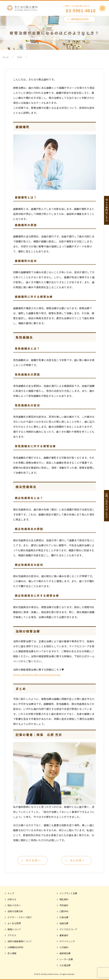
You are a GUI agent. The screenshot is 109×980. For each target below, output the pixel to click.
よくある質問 (14, 923)
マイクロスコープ (68, 929)
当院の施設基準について (20, 941)
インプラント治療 (68, 893)
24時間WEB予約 (80, 19)
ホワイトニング (67, 941)
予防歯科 (64, 905)
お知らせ (12, 899)
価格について (14, 929)
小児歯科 (64, 947)
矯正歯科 (64, 899)
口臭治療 (64, 917)
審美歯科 (64, 935)
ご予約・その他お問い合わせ (79, 9)
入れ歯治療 (65, 965)
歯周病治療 (65, 953)
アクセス (12, 935)
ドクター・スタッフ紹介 (20, 917)
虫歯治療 (64, 923)
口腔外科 (64, 911)
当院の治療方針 (15, 911)
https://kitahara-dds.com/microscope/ (37, 675)
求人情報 (12, 953)
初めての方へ (14, 905)
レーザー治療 (66, 959)
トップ (11, 893)
